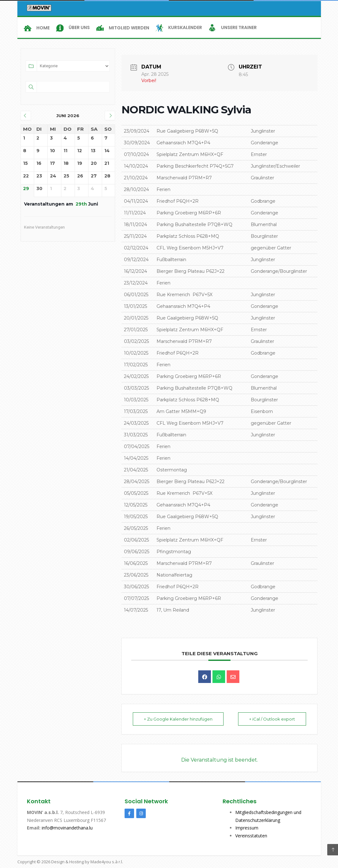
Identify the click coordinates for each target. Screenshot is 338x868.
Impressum (247, 828)
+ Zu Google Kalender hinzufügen (178, 719)
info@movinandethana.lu (67, 828)
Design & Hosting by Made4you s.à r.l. (87, 862)
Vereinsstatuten (251, 836)
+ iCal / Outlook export (272, 719)
